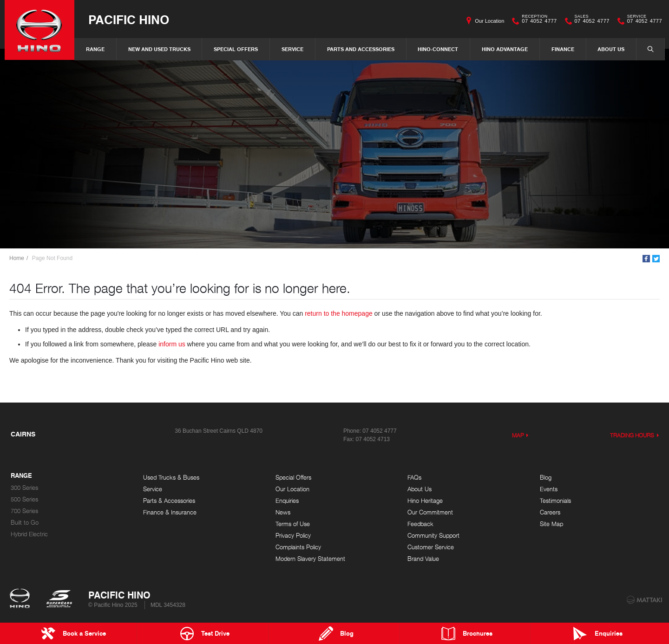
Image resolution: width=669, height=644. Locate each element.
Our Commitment (430, 512)
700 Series (24, 511)
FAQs (414, 478)
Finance (563, 49)
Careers (550, 512)
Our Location (489, 21)
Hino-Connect (438, 49)
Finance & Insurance (170, 512)
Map (518, 435)
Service (292, 49)
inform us (172, 344)
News (283, 512)
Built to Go (25, 523)
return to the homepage (339, 313)
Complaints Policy (298, 547)
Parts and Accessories (361, 49)
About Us (611, 49)
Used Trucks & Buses (171, 478)
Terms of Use (293, 524)
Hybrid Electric (29, 534)
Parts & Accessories (169, 501)
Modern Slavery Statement (310, 559)
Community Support (433, 536)
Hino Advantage (505, 49)
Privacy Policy (293, 536)
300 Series (24, 488)
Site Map (551, 524)
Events (549, 489)
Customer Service (431, 547)
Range (95, 49)
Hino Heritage (425, 501)
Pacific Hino (129, 19)
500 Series (24, 499)
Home (17, 258)
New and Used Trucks (159, 49)
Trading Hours (632, 435)
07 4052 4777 (537, 21)
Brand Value (423, 559)
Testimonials (555, 501)
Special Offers (236, 49)
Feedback (420, 524)
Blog (546, 478)
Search (646, 49)
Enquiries (287, 501)
